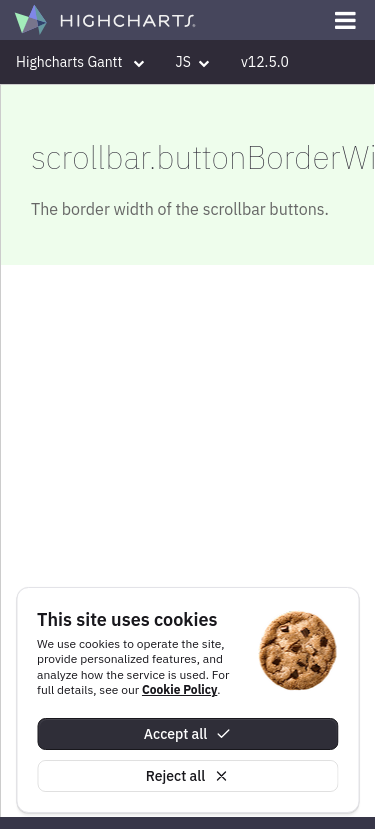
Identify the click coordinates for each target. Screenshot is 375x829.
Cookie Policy (179, 689)
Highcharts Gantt (80, 62)
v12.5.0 (265, 62)
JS (192, 62)
